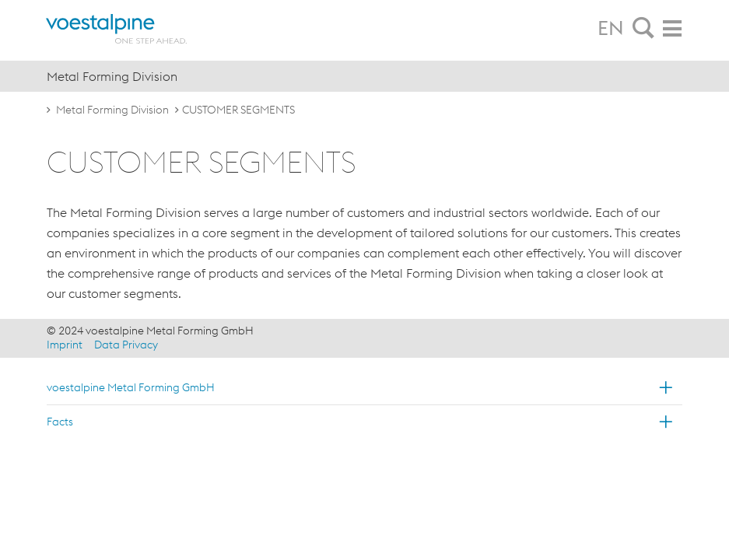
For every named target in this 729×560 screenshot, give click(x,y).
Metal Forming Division (112, 110)
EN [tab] (611, 28)
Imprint (65, 345)
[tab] (643, 29)
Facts (60, 422)
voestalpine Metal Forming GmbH (131, 387)
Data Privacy (126, 345)
